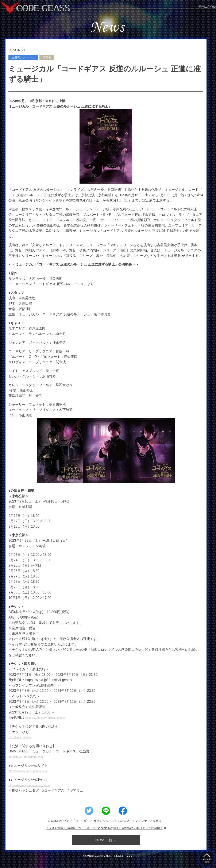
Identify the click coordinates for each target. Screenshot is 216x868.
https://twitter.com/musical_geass (33, 785)
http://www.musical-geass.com (31, 771)
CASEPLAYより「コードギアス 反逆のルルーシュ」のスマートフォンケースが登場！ (108, 821)
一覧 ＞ (106, 840)
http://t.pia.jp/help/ (22, 737)
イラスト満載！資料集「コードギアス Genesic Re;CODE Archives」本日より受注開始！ (104, 828)
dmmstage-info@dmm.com (29, 757)
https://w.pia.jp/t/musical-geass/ (49, 718)
